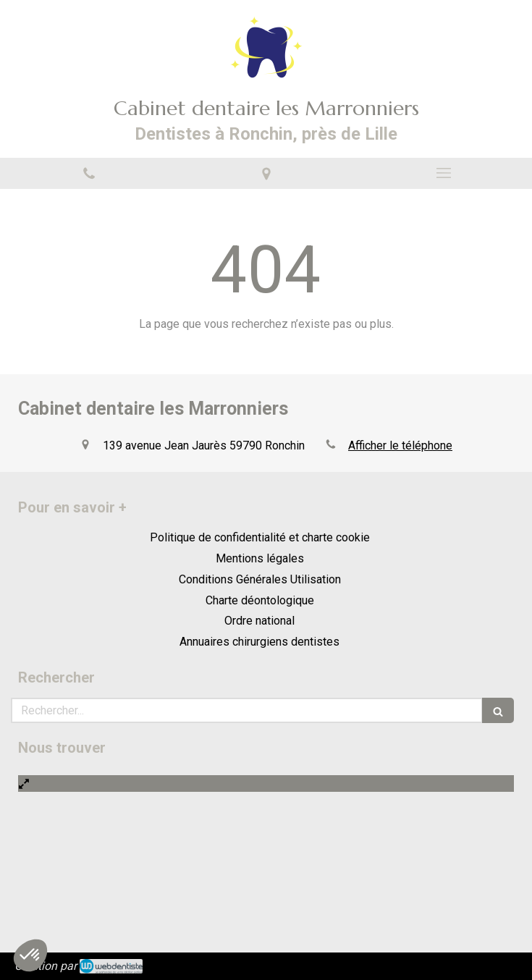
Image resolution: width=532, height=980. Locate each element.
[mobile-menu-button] (443, 173)
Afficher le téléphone (400, 445)
